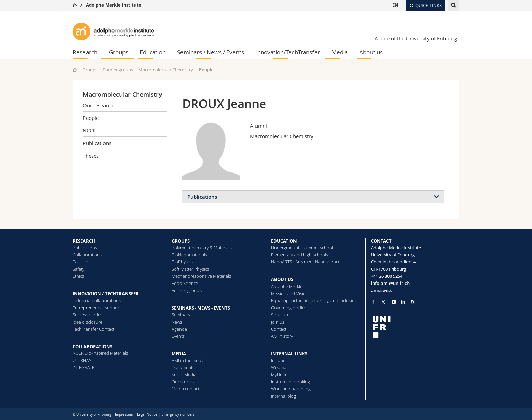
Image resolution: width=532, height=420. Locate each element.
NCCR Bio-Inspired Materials (100, 353)
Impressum (124, 414)
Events (178, 336)
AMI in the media (188, 360)
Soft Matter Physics (190, 269)
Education (153, 52)
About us (371, 52)
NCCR (89, 130)
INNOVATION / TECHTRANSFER (106, 294)
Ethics (78, 276)
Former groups (118, 70)
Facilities (81, 262)
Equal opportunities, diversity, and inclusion (314, 300)
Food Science (185, 283)
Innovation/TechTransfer (288, 52)
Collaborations (87, 255)
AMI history (282, 336)
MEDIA (179, 354)
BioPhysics (182, 262)
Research (85, 52)
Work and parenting (291, 389)
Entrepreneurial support (97, 308)
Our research (98, 105)
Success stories (88, 315)
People (206, 70)
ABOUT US (282, 279)
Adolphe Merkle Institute (114, 5)
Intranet (279, 360)
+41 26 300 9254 (387, 276)
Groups (119, 52)
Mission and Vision (290, 293)
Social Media (184, 375)
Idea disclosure (88, 322)
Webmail (280, 367)
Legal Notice (147, 414)
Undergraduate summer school (302, 248)
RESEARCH (84, 241)
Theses (91, 156)
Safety (79, 269)
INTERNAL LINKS (289, 354)
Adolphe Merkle (287, 286)
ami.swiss (381, 290)
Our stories (183, 382)
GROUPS (181, 241)
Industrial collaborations (97, 300)
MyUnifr (279, 375)
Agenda (179, 329)
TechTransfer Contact (93, 329)
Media (340, 52)
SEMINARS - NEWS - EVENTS (201, 308)
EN (395, 5)
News (177, 322)
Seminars (181, 315)
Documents (183, 367)
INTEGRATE (83, 367)
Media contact (186, 389)
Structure (280, 315)
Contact (279, 329)
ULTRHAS (82, 360)
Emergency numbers (178, 414)
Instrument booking (291, 382)
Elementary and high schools (300, 255)
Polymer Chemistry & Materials (202, 248)
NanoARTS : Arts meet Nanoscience (306, 262)
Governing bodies (289, 308)
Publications (97, 143)
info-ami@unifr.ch (390, 283)
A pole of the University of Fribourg (416, 38)
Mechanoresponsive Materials (201, 276)
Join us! (278, 322)
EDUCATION (284, 241)
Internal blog (284, 396)
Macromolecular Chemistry (166, 70)
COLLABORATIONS (92, 347)
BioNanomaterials (189, 255)
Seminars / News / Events (211, 52)
